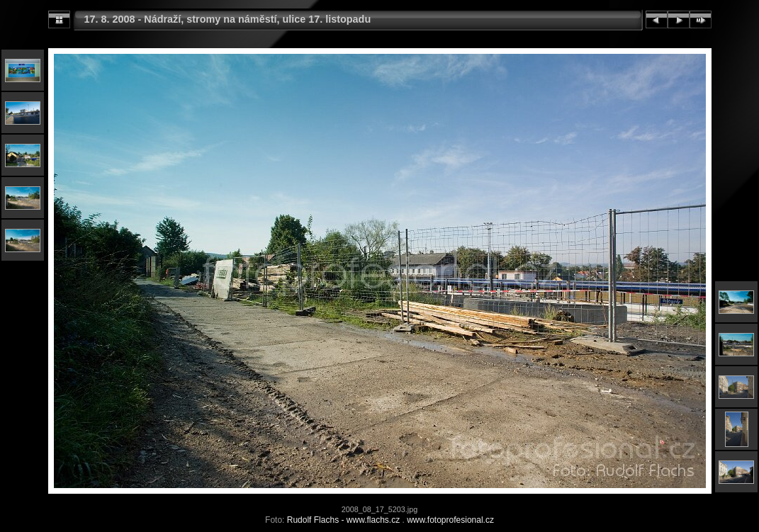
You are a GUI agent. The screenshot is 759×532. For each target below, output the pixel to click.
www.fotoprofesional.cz (450, 520)
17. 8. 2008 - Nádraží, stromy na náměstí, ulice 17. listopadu (228, 19)
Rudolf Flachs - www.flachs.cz (343, 520)
